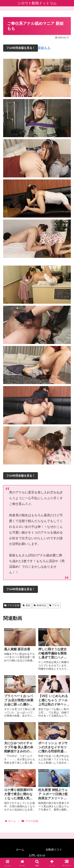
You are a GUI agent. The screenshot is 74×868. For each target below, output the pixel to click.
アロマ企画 (12, 605)
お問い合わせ (37, 855)
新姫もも (44, 48)
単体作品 (40, 605)
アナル (54, 605)
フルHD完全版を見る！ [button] (21, 48)
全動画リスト (54, 850)
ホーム (20, 850)
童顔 (27, 605)
